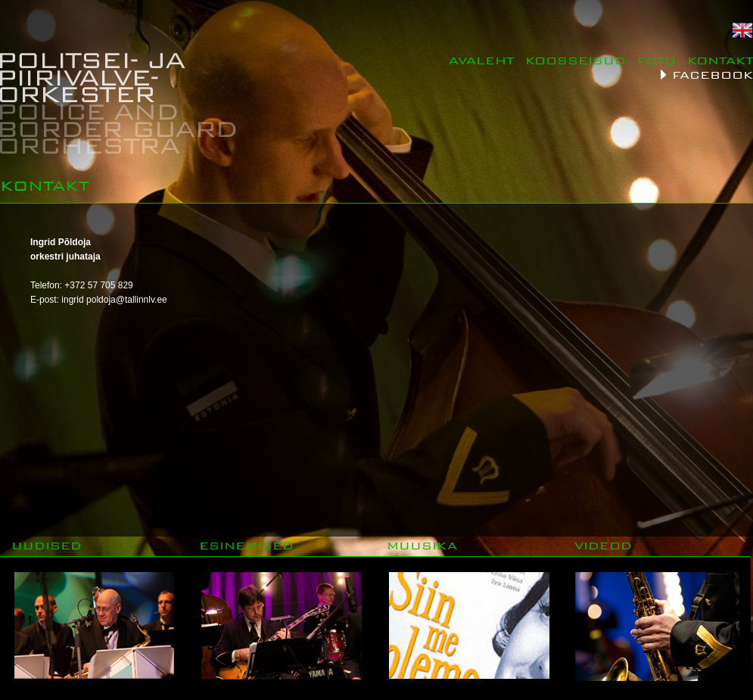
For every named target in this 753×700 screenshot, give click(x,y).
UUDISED (47, 545)
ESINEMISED (246, 545)
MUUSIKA (422, 545)
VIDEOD (603, 545)
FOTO (657, 60)
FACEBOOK (713, 75)
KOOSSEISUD (576, 60)
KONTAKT (720, 60)
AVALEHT (481, 60)
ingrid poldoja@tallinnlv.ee (114, 300)
